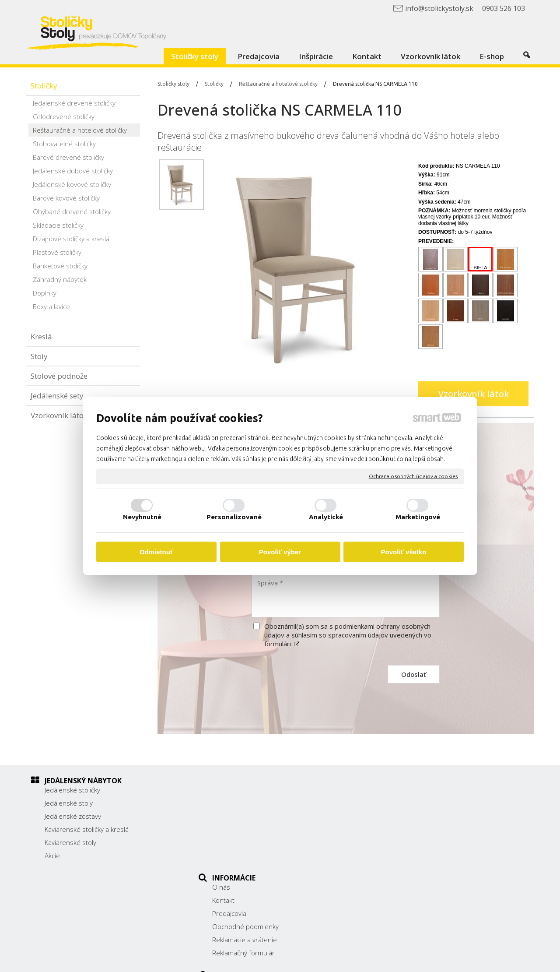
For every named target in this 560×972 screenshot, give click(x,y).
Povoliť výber (280, 552)
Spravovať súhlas (451, 959)
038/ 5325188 (408, 828)
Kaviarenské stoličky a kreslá (87, 829)
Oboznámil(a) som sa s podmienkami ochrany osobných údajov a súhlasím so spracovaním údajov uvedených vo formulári (348, 635)
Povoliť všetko (404, 552)
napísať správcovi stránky (301, 959)
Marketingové (418, 517)
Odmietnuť (156, 552)
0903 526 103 (408, 838)
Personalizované (234, 517)
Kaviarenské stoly (70, 842)
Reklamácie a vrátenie (249, 842)
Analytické (326, 517)
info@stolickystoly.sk (417, 848)
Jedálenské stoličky (72, 790)
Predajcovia (234, 816)
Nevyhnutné (142, 517)
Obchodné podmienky (250, 829)
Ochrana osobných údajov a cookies (413, 476)
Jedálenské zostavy (73, 816)
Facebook (401, 860)
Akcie (52, 856)
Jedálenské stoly (69, 803)
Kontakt (228, 803)
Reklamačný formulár (248, 856)
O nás (226, 790)
